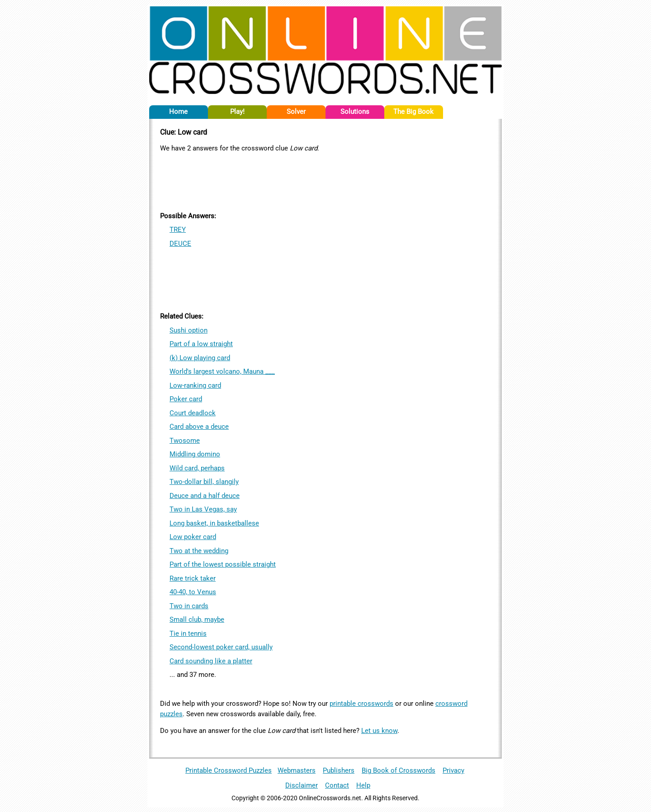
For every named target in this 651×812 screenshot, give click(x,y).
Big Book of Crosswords (399, 770)
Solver (296, 112)
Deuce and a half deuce (205, 496)
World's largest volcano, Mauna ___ (222, 371)
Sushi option (189, 330)
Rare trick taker (193, 578)
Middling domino (195, 454)
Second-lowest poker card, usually (221, 647)
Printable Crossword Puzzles (229, 770)
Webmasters (297, 770)
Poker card (186, 399)
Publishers (339, 770)
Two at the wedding (199, 551)
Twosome (185, 441)
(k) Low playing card (200, 358)
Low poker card (193, 537)
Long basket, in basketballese (214, 523)
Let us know (379, 731)
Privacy (453, 770)
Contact (337, 785)
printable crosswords (361, 704)
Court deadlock (193, 413)
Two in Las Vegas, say (203, 509)
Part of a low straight (201, 344)
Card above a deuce (199, 427)
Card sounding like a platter (211, 661)
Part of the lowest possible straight (223, 564)
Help (363, 785)
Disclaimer (302, 785)
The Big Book (413, 112)
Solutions (355, 112)
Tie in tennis (188, 634)
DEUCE (180, 244)
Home (178, 112)
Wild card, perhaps (197, 468)
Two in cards (189, 606)
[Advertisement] (325, 180)
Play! (237, 112)
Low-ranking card (195, 385)
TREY (178, 230)
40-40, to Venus (193, 592)
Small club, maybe (197, 620)
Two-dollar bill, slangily (204, 482)
